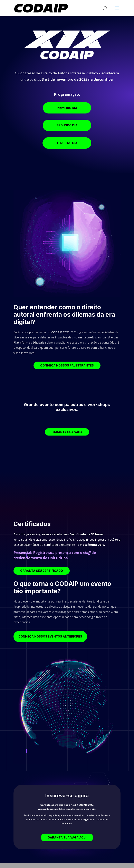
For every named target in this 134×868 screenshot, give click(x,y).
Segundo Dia (67, 125)
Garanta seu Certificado (42, 571)
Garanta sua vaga (67, 432)
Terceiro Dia (67, 143)
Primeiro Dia (67, 108)
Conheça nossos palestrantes (67, 365)
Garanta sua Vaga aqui (67, 837)
